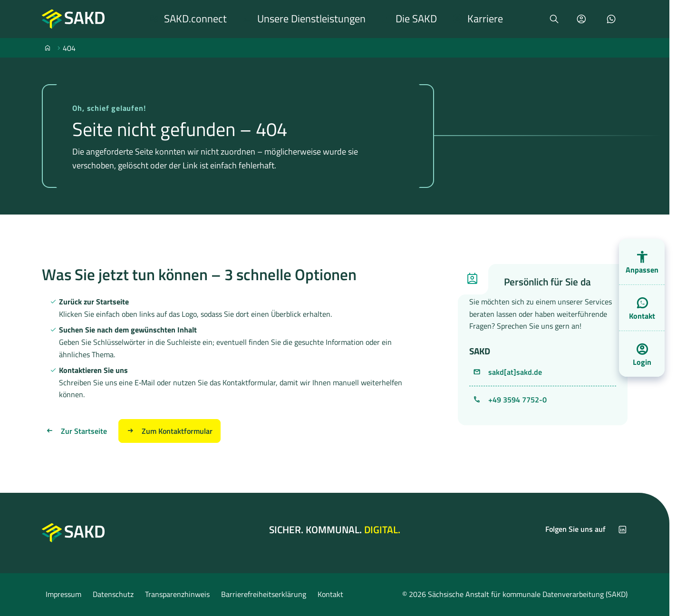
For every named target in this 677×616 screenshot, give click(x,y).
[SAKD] (48, 48)
